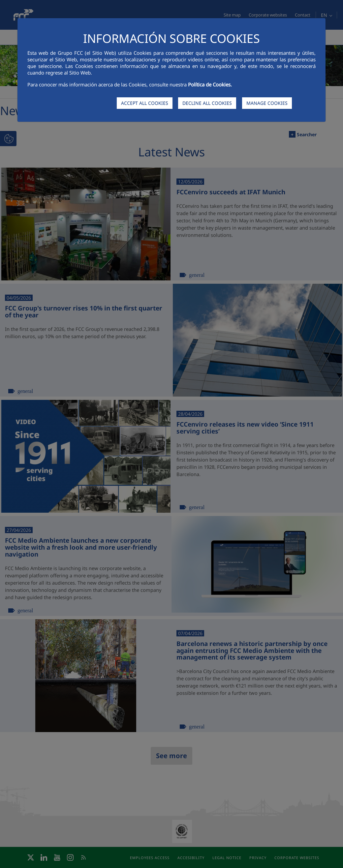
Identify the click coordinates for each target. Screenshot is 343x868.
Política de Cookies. (210, 84)
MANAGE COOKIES (267, 103)
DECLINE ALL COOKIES (207, 103)
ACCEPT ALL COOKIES (145, 103)
